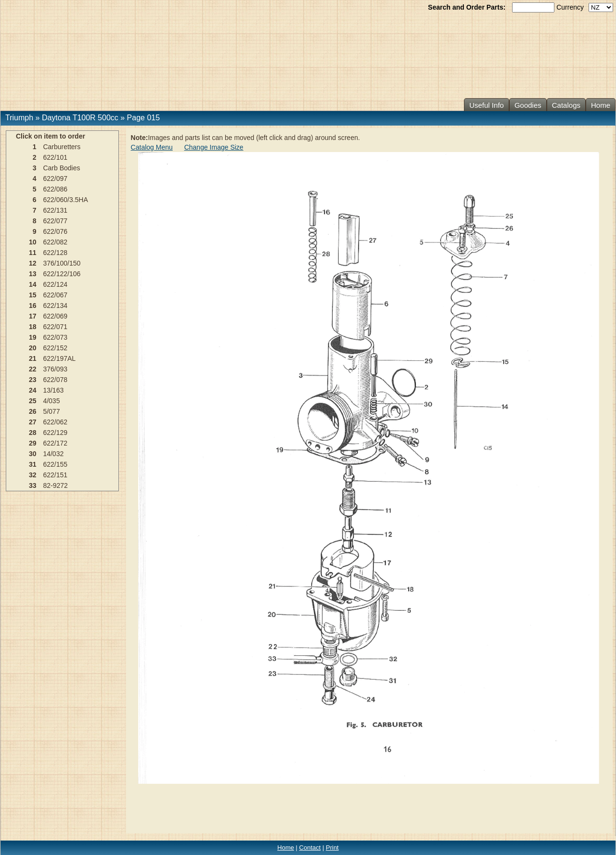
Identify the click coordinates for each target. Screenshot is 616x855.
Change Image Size (214, 147)
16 (33, 306)
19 (33, 337)
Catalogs (566, 105)
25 (33, 401)
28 (33, 433)
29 (33, 443)
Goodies (528, 105)
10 (33, 242)
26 (33, 411)
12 (33, 263)
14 (33, 284)
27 (33, 422)
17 (33, 316)
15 (33, 295)
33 (33, 485)
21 (33, 358)
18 (33, 327)
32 (33, 475)
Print (332, 848)
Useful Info (487, 105)
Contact (310, 848)
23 (33, 380)
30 (33, 454)
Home (601, 105)
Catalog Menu (152, 147)
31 (33, 464)
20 (33, 348)
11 (33, 253)
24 (33, 390)
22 (33, 369)
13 (33, 274)
